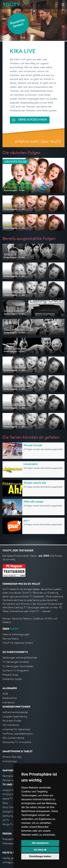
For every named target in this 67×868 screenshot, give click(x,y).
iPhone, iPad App (12, 757)
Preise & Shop (10, 675)
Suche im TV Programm (16, 671)
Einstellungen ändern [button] (40, 856)
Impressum (9, 702)
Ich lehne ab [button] (40, 850)
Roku (5, 803)
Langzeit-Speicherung (15, 716)
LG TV (6, 820)
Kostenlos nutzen (12, 679)
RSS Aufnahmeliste (13, 738)
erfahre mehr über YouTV (38, 141)
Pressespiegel (10, 843)
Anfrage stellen (11, 862)
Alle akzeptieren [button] (40, 843)
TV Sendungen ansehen (16, 662)
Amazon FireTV (11, 790)
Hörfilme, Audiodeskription (18, 734)
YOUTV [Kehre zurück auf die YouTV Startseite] (11, 4)
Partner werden (11, 780)
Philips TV (8, 824)
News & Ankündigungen (16, 634)
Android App (10, 761)
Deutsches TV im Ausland (17, 742)
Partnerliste (9, 776)
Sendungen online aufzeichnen (20, 658)
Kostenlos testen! (18, 23)
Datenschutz (10, 698)
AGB (5, 694)
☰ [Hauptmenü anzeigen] (63, 4)
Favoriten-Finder (12, 721)
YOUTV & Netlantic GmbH (18, 643)
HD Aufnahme (11, 725)
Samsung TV (9, 816)
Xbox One (8, 807)
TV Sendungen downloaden (18, 666)
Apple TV (8, 799)
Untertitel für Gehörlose (16, 729)
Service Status (11, 639)
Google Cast (10, 811)
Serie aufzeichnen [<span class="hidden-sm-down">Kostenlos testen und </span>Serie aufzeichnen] (33, 120)
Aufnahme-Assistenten (15, 712)
